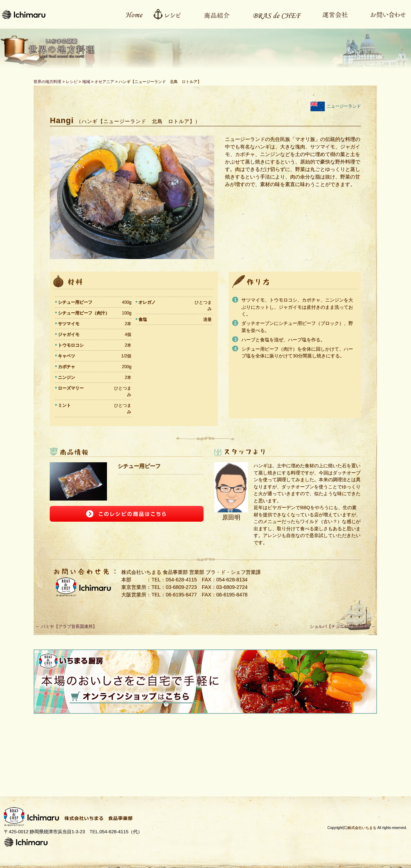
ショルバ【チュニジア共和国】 (342, 626)
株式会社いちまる (362, 828)
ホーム (130, 14)
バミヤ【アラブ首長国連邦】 (66, 626)
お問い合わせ (384, 14)
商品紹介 (213, 14)
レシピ (170, 14)
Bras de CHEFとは (272, 14)
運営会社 (331, 14)
